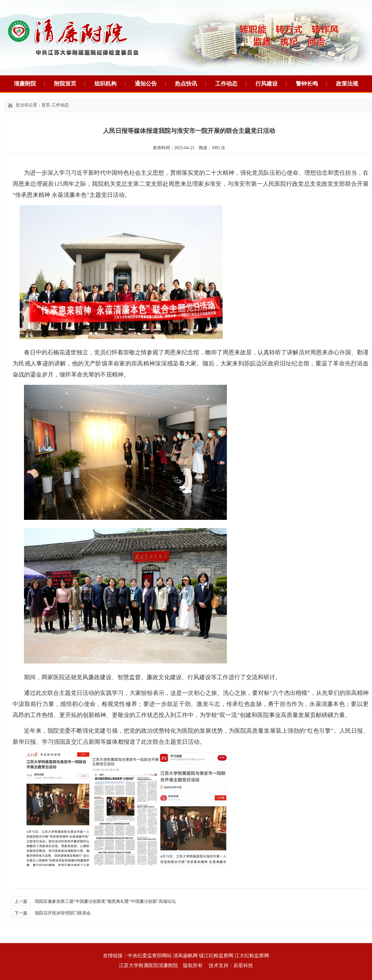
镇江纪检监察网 (216, 956)
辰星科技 (243, 965)
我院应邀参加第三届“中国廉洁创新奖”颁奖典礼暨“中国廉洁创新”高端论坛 (105, 901)
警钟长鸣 (307, 84)
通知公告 (146, 84)
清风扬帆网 (185, 956)
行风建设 (267, 84)
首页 (46, 105)
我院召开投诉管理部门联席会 (63, 913)
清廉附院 (25, 84)
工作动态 (226, 84)
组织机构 (105, 84)
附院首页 (65, 84)
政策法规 (347, 84)
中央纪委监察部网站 (150, 956)
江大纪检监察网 (252, 956)
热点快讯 (186, 84)
